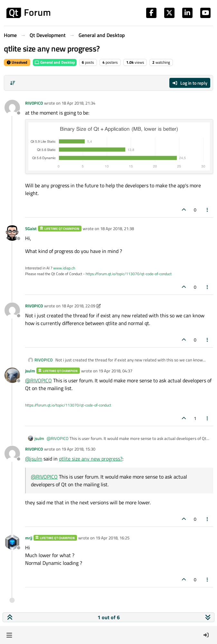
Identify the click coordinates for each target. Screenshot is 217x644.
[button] (9, 635)
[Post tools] (208, 210)
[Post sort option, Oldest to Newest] (13, 83)
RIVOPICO (34, 103)
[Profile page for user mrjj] (12, 542)
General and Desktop (55, 62)
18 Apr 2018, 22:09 (78, 306)
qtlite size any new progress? (91, 459)
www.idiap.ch (64, 268)
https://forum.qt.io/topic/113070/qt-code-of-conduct (129, 274)
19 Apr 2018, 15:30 (78, 449)
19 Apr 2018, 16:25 (113, 538)
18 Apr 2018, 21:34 (78, 103)
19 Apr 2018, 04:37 (115, 371)
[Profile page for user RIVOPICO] (12, 107)
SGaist (31, 229)
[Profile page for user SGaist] (12, 233)
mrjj (29, 538)
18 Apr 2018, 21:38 (117, 229)
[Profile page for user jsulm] (12, 375)
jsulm (30, 371)
